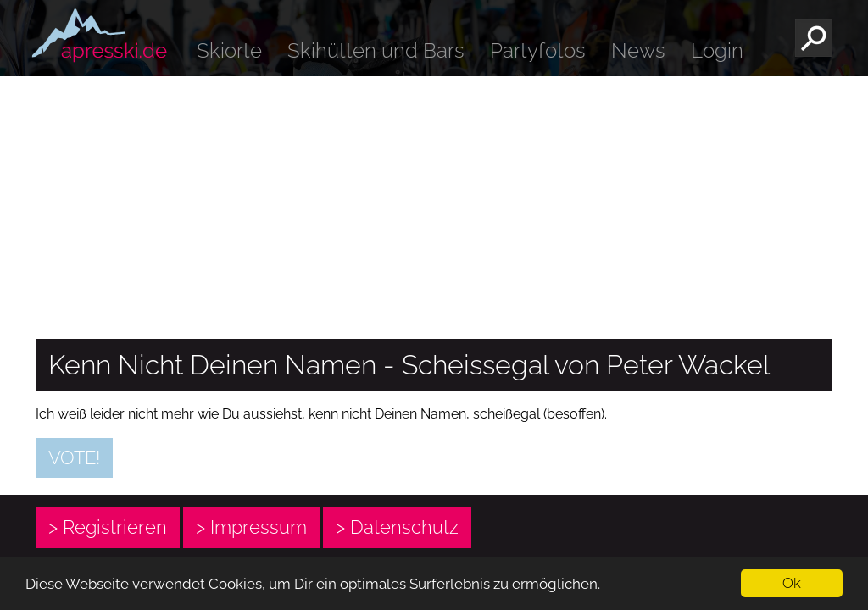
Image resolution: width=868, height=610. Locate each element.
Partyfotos (538, 50)
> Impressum (251, 527)
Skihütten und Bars (376, 50)
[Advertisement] (434, 203)
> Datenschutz (397, 527)
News (638, 50)
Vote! (74, 457)
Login (717, 50)
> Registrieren (108, 527)
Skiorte (229, 50)
